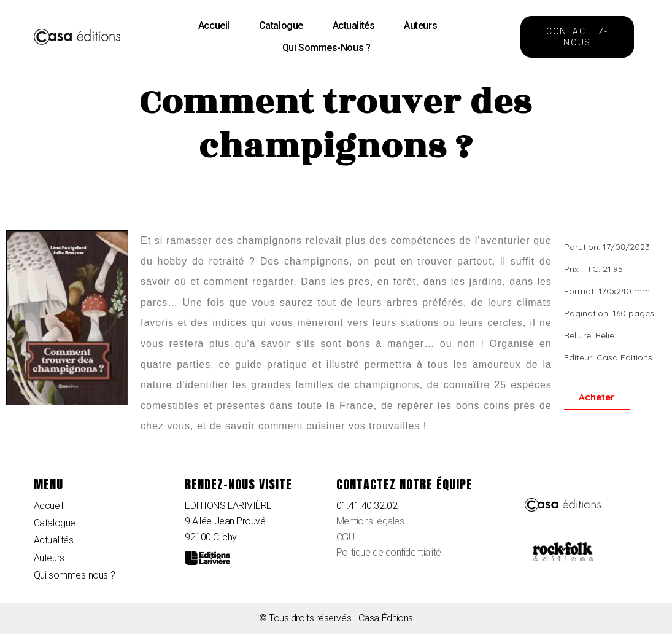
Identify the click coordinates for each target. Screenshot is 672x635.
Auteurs (420, 25)
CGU (346, 537)
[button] (577, 37)
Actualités (354, 25)
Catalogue (281, 25)
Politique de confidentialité (389, 552)
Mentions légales (370, 521)
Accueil (214, 25)
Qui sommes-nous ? (326, 48)
